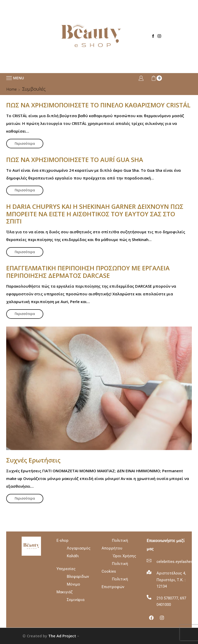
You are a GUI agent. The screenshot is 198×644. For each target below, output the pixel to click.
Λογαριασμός (79, 548)
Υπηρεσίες (66, 569)
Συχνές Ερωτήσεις (33, 460)
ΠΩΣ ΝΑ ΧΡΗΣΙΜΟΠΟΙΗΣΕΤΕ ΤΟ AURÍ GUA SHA (75, 160)
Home (12, 89)
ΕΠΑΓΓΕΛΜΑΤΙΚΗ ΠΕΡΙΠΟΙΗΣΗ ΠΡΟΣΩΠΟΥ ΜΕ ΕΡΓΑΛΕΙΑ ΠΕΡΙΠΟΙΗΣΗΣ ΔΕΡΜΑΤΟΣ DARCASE (88, 272)
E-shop (73, 548)
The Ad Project (62, 636)
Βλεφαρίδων (78, 577)
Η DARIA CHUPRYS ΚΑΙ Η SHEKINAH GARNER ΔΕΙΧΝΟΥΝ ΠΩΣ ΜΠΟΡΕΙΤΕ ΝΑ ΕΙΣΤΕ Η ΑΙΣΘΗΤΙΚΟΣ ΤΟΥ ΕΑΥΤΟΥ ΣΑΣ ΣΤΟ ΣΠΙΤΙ (95, 214)
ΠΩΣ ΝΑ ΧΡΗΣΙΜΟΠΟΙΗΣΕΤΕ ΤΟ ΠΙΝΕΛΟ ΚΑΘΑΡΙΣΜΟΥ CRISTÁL (98, 105)
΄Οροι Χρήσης (124, 556)
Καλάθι (73, 556)
